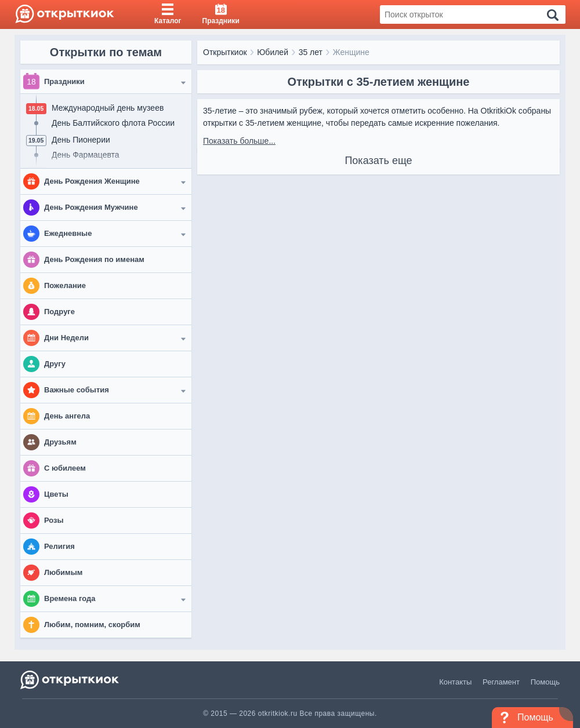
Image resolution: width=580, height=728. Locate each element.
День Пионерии (81, 140)
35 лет (311, 52)
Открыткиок (225, 52)
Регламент (501, 682)
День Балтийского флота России (113, 123)
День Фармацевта (86, 155)
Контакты (455, 682)
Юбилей (273, 52)
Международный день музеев (108, 108)
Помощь (545, 682)
